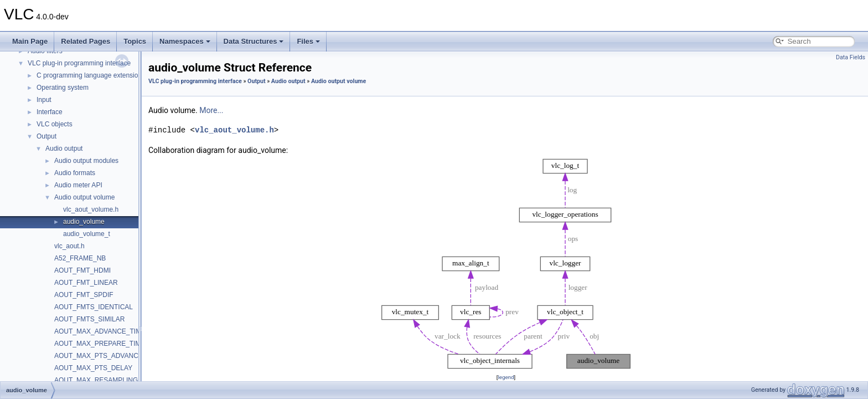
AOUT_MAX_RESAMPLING (96, 380)
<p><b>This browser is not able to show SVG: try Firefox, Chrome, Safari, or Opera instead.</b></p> (506, 264)
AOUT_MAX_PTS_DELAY (93, 368)
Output (46, 136)
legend (506, 377)
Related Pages (86, 41)
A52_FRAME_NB (80, 258)
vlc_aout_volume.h (91, 209)
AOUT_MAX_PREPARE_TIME (100, 344)
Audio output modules (86, 161)
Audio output (64, 149)
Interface (50, 112)
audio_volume (84, 222)
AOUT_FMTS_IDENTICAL (94, 307)
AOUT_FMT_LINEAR (86, 283)
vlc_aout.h (69, 246)
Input (44, 100)
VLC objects (55, 124)
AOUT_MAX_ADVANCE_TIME (100, 331)
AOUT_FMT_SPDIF (84, 295)
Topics (135, 41)
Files (308, 41)
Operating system (63, 88)
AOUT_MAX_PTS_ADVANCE (99, 356)
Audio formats (75, 173)
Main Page (30, 41)
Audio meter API (78, 185)
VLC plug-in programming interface (79, 63)
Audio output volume (84, 197)
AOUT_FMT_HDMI (82, 270)
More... (211, 110)
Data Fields (851, 57)
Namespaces (185, 41)
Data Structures (254, 41)
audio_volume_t (87, 234)
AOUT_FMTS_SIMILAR (89, 319)
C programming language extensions (91, 75)
